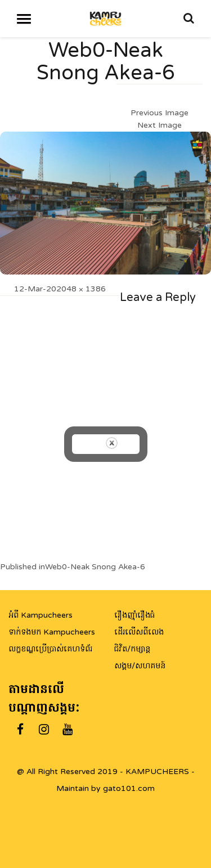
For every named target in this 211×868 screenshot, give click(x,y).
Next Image (160, 125)
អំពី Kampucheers (41, 615)
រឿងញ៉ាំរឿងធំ (134, 615)
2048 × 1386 (81, 289)
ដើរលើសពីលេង (139, 632)
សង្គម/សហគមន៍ (140, 666)
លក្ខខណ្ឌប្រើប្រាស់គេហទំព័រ (50, 649)
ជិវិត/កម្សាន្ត (132, 649)
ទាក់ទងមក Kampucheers (52, 632)
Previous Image (160, 113)
